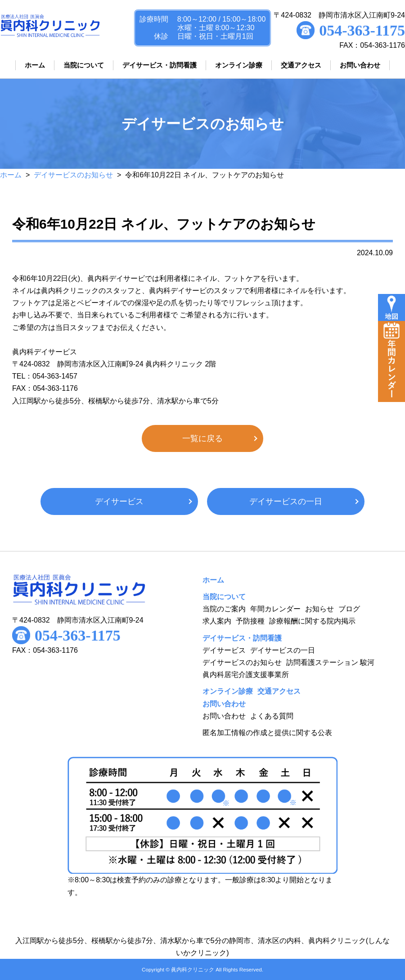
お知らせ (319, 609)
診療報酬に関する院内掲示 (312, 621)
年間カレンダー (275, 609)
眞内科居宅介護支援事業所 (246, 675)
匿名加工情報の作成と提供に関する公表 (267, 733)
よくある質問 (272, 716)
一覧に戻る (202, 438)
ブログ (349, 609)
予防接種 (250, 621)
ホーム (11, 175)
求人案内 (217, 621)
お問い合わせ (224, 716)
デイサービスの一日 (286, 501)
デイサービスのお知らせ (73, 175)
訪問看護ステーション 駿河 (330, 662)
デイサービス (119, 501)
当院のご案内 (224, 609)
